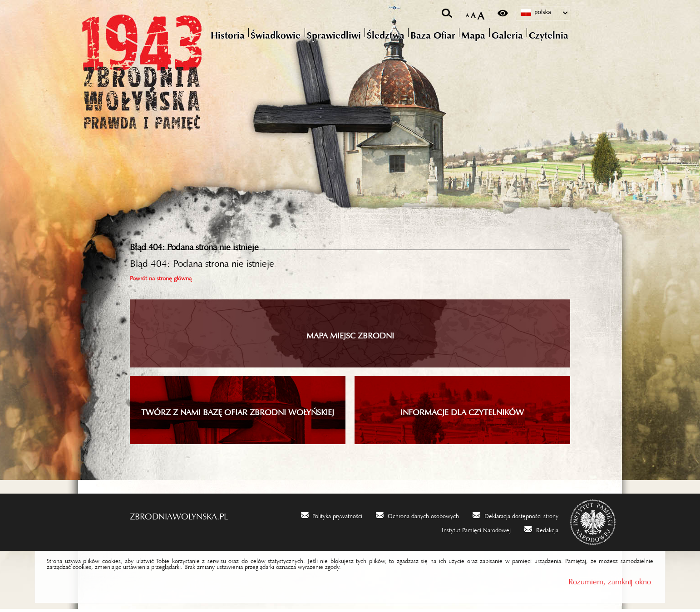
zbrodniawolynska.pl (179, 517)
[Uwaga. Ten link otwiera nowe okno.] (332, 518)
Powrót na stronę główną (161, 280)
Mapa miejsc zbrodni (350, 337)
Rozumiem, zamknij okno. (611, 583)
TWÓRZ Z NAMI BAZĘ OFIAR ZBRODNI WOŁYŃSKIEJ (238, 413)
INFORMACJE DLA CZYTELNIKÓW (462, 413)
